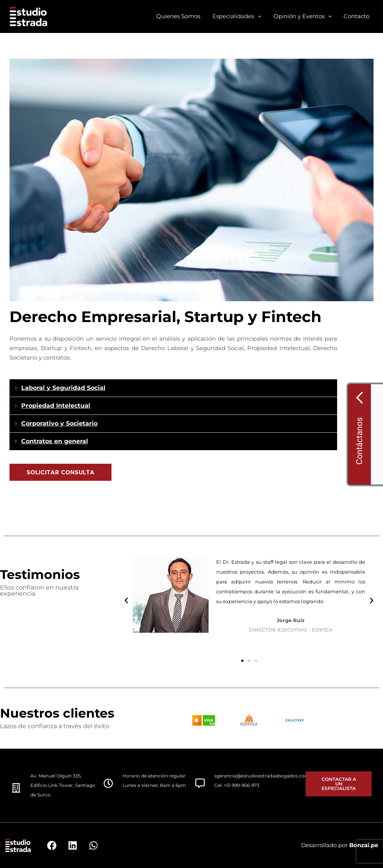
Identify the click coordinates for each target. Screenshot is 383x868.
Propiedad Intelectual (56, 406)
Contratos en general (55, 441)
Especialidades (238, 16)
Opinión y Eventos (303, 16)
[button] (173, 388)
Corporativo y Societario (59, 423)
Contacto (357, 16)
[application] (259, 16)
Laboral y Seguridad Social (63, 388)
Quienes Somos (181, 16)
